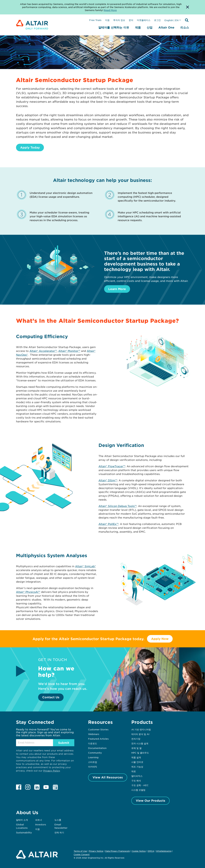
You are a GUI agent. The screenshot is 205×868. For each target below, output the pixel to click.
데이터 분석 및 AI (140, 734)
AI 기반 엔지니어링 (141, 729)
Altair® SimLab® (85, 566)
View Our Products (151, 801)
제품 (138, 27)
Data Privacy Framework (117, 851)
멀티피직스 (137, 776)
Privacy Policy (52, 771)
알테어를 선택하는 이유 (114, 27)
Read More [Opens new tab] (110, 10)
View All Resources (108, 777)
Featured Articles (98, 739)
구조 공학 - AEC (140, 785)
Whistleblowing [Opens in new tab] (164, 851)
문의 (131, 20)
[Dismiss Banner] (188, 7)
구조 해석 (136, 781)
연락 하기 (59, 832)
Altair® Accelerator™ (43, 351)
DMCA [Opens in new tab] (151, 851)
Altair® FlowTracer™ (112, 466)
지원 (107, 20)
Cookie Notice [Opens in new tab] (139, 851)
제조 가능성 (137, 767)
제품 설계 (136, 757)
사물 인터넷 (137, 762)
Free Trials (95, 20)
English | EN (172, 20)
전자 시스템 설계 (140, 743)
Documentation (97, 748)
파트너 (39, 820)
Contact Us (51, 697)
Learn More (117, 289)
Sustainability (24, 832)
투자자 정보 (119, 20)
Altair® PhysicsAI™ (28, 592)
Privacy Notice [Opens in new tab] (96, 851)
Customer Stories (98, 729)
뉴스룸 (58, 820)
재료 (134, 771)
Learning (93, 757)
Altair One (166, 27)
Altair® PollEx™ (108, 524)
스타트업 (93, 762)
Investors (41, 824)
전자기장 (136, 739)
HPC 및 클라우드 (140, 753)
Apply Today (30, 147)
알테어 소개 (22, 820)
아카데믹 (93, 767)
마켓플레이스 (144, 20)
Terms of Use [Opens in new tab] (80, 851)
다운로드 (93, 743)
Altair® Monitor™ (69, 351)
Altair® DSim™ (108, 480)
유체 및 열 (136, 748)
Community (95, 753)
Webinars (94, 734)
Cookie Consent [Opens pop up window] (82, 855)
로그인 (157, 20)
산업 (150, 27)
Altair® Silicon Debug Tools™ (117, 506)
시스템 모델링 (138, 790)
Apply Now (160, 639)
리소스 (185, 27)
